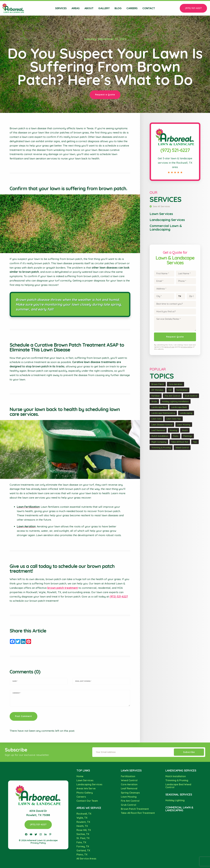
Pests (176, 436)
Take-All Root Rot (180, 442)
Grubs (154, 401)
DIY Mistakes (157, 390)
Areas (76, 8)
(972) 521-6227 (193, 8)
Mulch (185, 430)
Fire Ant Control (172, 396)
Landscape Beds (179, 407)
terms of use (169, 347)
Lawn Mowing (184, 425)
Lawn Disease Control (162, 425)
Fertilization (182, 390)
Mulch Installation (160, 436)
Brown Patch (158, 384)
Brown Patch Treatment (135, 809)
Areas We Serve (86, 788)
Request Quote (175, 337)
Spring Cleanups (130, 793)
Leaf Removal (158, 430)
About (89, 8)
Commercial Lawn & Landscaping (166, 228)
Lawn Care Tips (174, 419)
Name (15, 681)
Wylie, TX (82, 818)
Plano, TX (82, 854)
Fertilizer (156, 396)
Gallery (104, 8)
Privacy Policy (38, 843)
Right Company (159, 442)
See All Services (160, 206)
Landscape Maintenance (163, 413)
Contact (149, 8)
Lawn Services (161, 214)
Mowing (173, 430)
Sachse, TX (83, 834)
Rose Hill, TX (84, 830)
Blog (118, 8)
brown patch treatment (63, 588)
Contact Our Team (87, 801)
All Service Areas (86, 859)
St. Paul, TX (83, 838)
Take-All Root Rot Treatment (138, 813)
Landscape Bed (159, 407)
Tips (195, 442)
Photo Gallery (85, 793)
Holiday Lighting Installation (175, 401)
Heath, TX (82, 826)
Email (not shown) (83, 681)
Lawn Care (156, 419)
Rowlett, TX (83, 822)
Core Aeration (176, 384)
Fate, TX (81, 842)
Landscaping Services (167, 220)
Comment (17, 693)
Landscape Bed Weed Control (178, 786)
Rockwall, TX (84, 814)
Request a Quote (105, 95)
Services (61, 8)
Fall (170, 390)
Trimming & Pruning (161, 448)
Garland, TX (83, 850)
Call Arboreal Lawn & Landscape (175, 126)
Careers (132, 8)
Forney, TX (83, 846)
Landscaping (186, 413)
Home (80, 776)
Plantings (188, 436)
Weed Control (182, 448)
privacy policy (187, 347)
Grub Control (191, 396)
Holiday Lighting (175, 800)
